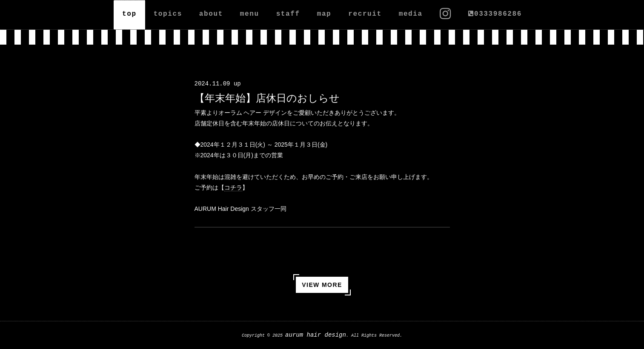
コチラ (233, 187)
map (324, 14)
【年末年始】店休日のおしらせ (267, 98)
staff (288, 14)
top (129, 14)
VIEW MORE (322, 285)
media (411, 14)
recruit (365, 14)
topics (168, 14)
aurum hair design (316, 335)
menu (250, 14)
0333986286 (495, 14)
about (211, 14)
